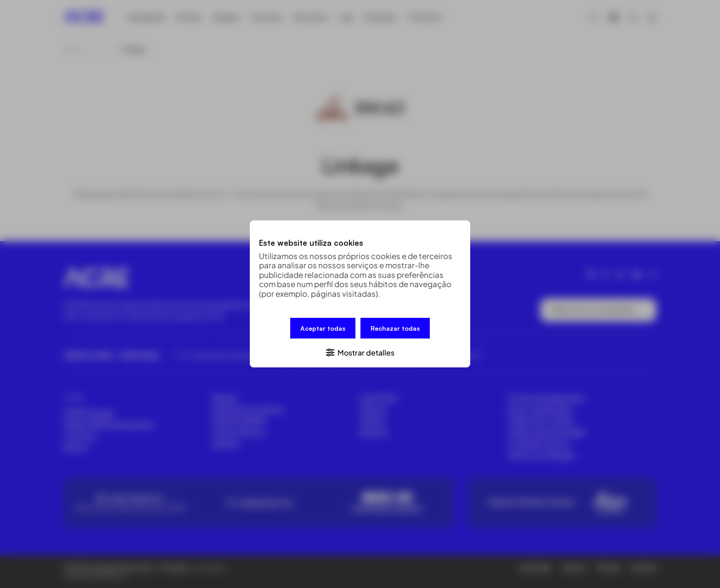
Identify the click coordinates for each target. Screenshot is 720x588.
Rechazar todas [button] (395, 328)
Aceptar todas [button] (323, 328)
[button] (360, 352)
